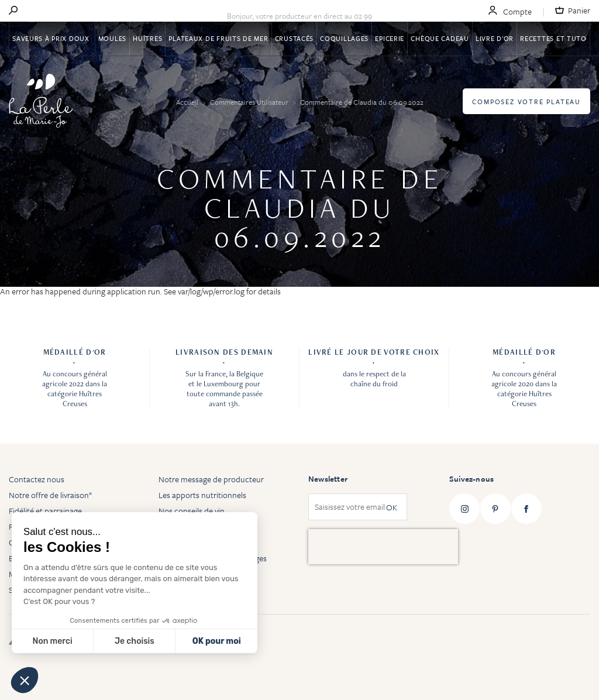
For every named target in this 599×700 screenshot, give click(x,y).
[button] (25, 680)
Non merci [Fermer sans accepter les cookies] (52, 641)
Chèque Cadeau (440, 38)
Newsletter (328, 479)
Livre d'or (495, 38)
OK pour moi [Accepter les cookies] (217, 641)
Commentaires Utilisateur (250, 102)
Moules (112, 38)
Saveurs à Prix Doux (52, 38)
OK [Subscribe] (392, 507)
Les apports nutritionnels (202, 495)
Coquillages (344, 38)
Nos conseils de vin (192, 511)
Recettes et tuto (553, 38)
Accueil (188, 102)
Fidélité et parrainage (45, 511)
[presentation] (383, 547)
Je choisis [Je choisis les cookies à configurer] (135, 641)
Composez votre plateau (526, 102)
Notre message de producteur (211, 479)
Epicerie (390, 38)
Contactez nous (37, 479)
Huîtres (147, 38)
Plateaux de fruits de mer (218, 38)
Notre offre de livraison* (50, 495)
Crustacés (294, 38)
